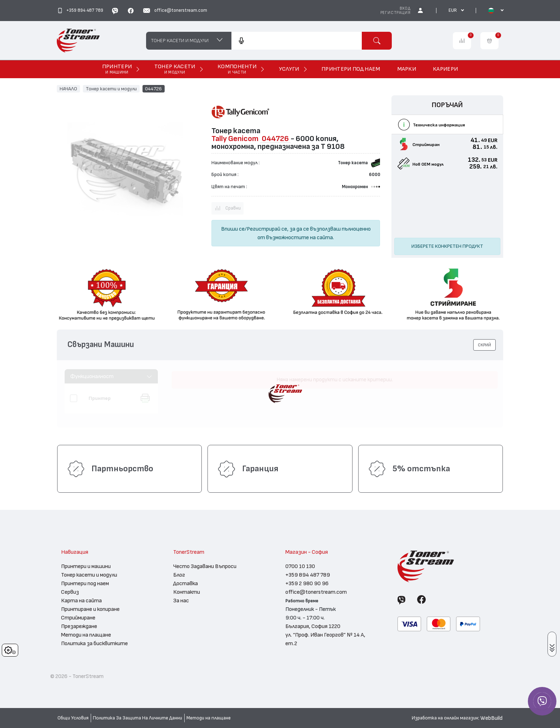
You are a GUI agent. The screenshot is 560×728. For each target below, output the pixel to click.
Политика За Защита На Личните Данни (137, 718)
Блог (179, 575)
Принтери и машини (86, 566)
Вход (405, 8)
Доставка (186, 583)
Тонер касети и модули (111, 89)
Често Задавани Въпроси (205, 566)
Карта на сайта (81, 601)
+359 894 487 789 (308, 575)
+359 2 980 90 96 (307, 583)
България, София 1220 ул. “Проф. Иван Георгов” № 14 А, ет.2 (325, 635)
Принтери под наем (85, 583)
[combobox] (296, 41)
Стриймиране (78, 618)
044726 (153, 89)
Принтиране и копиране (90, 609)
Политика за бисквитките (94, 643)
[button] (484, 345)
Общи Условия (73, 718)
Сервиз (70, 592)
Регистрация (396, 13)
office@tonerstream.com (316, 592)
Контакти (187, 592)
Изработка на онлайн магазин (445, 718)
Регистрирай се (267, 229)
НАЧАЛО (68, 89)
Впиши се (233, 229)
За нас (181, 601)
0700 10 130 (300, 566)
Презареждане (79, 626)
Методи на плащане (86, 635)
